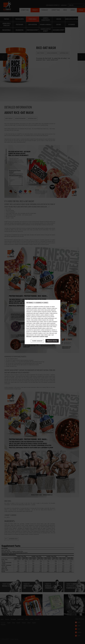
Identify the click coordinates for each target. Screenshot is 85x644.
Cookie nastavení (37, 341)
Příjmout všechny (52, 341)
